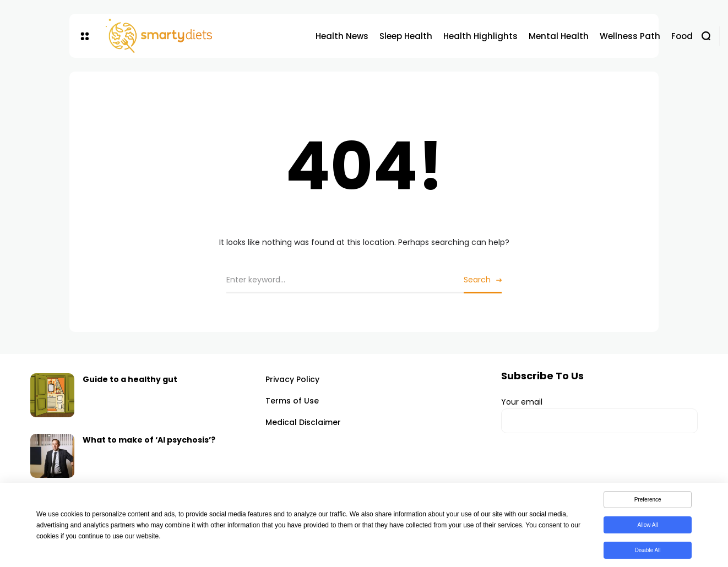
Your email (599, 415)
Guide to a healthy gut (130, 379)
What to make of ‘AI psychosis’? (149, 440)
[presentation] (585, 472)
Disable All (648, 552)
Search (477, 280)
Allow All (648, 527)
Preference (648, 502)
